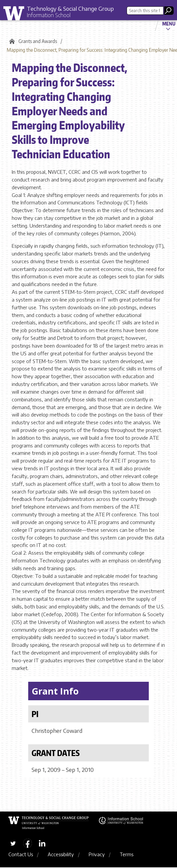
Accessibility (61, 855)
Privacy (97, 855)
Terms (126, 855)
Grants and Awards (38, 41)
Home (11, 41)
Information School (49, 15)
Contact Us (21, 855)
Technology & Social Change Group (70, 8)
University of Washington (16, 15)
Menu (169, 24)
